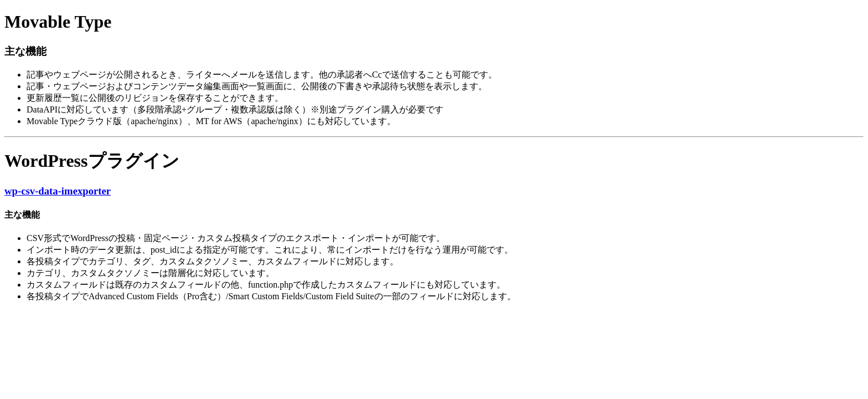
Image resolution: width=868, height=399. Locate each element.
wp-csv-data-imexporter (58, 191)
